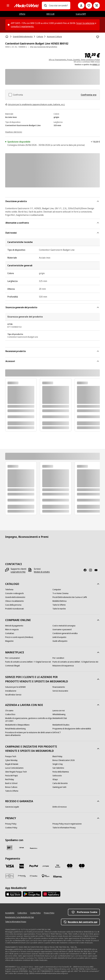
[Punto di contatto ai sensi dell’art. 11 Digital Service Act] (28, 662)
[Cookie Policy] (35, 913)
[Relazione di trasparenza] (63, 666)
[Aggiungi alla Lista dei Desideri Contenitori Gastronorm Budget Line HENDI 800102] (98, 37)
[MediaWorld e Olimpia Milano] (17, 725)
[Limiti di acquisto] (59, 637)
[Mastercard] (70, 866)
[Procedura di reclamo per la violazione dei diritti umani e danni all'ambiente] (29, 734)
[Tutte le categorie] (8, 5)
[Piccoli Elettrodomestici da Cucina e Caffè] (70, 597)
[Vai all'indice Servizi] (13, 695)
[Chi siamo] (9, 711)
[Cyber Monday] (11, 760)
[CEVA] (22, 848)
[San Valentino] (58, 768)
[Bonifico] (34, 876)
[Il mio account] (81, 5)
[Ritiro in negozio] (12, 630)
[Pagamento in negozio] (46, 876)
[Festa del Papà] (11, 776)
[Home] (7, 37)
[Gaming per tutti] (59, 787)
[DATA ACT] (57, 732)
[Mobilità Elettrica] (59, 601)
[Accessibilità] (10, 913)
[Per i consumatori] (13, 658)
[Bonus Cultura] (11, 787)
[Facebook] (86, 570)
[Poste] (34, 848)
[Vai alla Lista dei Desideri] (89, 5)
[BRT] (10, 848)
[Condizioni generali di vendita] (65, 633)
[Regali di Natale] (12, 764)
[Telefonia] (9, 590)
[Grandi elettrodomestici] (15, 597)
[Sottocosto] (57, 776)
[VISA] (10, 866)
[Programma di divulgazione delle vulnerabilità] (72, 729)
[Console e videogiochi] (14, 593)
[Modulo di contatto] (42, 572)
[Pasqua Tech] (11, 756)
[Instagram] (92, 570)
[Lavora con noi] (59, 711)
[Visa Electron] (58, 866)
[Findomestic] (22, 876)
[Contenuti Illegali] (12, 666)
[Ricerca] (45, 5)
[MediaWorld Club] (60, 718)
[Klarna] (58, 876)
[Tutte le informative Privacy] (64, 828)
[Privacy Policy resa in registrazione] (67, 824)
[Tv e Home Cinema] (60, 593)
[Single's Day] (58, 764)
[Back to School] (11, 783)
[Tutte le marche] (59, 609)
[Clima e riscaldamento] (14, 601)
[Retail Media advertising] (15, 729)
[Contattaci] (10, 633)
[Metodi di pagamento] (14, 626)
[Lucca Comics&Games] (14, 768)
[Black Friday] (57, 756)
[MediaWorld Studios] (61, 725)
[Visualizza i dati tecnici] (14, 132)
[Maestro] (82, 866)
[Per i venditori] (58, 658)
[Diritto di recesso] (60, 807)
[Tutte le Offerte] (59, 605)
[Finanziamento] (59, 687)
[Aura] (10, 876)
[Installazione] (11, 691)
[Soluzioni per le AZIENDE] (15, 687)
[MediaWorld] (26, 6)
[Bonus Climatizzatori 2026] (64, 760)
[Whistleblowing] (59, 714)
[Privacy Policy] (11, 824)
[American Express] (22, 866)
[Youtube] (97, 570)
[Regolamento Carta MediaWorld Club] (19, 917)
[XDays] (55, 779)
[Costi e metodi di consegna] (64, 626)
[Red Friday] (10, 779)
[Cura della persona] (13, 605)
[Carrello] (97, 5)
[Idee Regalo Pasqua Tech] (16, 772)
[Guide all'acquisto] (60, 641)
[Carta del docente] (60, 783)
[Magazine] (9, 641)
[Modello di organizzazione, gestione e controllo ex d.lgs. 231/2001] (29, 720)
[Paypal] (34, 866)
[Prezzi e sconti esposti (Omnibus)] (19, 637)
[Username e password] (62, 630)
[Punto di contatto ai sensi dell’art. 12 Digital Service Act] (75, 662)
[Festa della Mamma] (61, 772)
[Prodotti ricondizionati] (14, 609)
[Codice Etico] (10, 714)
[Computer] (57, 590)
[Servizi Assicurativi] (60, 691)
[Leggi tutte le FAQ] (18, 572)
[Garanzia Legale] (12, 807)
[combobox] (58, 5)
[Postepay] (46, 866)
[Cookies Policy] (11, 828)
